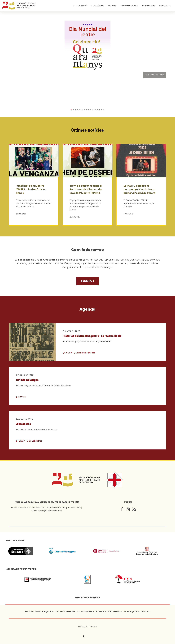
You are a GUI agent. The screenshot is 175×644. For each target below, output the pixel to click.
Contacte (165, 6)
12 (95, 110)
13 (97, 110)
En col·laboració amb (87, 597)
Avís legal (82, 627)
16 (104, 110)
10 (91, 110)
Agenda (112, 6)
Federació (81, 6)
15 (102, 110)
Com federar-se (129, 6)
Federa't (88, 281)
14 (100, 110)
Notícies (99, 6)
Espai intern (149, 6)
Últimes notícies (88, 130)
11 (93, 110)
